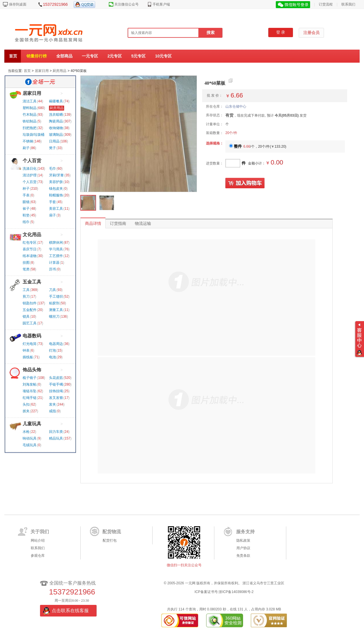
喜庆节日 (30, 249)
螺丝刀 (54, 317)
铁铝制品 (30, 121)
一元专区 (90, 56)
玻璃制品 (56, 135)
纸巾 (26, 222)
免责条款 (243, 556)
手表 (26, 195)
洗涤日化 (30, 169)
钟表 (26, 350)
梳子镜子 (30, 378)
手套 (52, 202)
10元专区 (164, 56)
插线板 (28, 357)
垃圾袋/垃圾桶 (33, 135)
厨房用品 (59, 71)
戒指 (52, 411)
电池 (52, 357)
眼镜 (26, 202)
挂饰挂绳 (56, 391)
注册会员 (312, 33)
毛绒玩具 (30, 445)
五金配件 (30, 310)
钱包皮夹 (56, 189)
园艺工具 (30, 323)
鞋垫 (26, 215)
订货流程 (326, 4)
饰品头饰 (32, 370)
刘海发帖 (30, 384)
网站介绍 (38, 540)
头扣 (26, 404)
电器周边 (56, 344)
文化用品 (32, 235)
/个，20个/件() (258, 147)
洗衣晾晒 (56, 115)
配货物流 (112, 532)
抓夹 (26, 411)
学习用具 (56, 249)
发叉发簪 (56, 398)
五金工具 (32, 282)
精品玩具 (56, 438)
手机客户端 (161, 4)
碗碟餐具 (56, 101)
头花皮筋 (56, 378)
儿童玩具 (32, 424)
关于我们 (40, 532)
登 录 (281, 32)
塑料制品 (30, 108)
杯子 (26, 189)
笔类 (26, 269)
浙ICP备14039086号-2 (236, 592)
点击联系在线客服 (70, 611)
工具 (26, 290)
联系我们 (348, 4)
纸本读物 (30, 256)
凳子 (52, 148)
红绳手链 (30, 398)
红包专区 (30, 243)
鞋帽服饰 (56, 195)
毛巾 (52, 169)
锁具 (26, 317)
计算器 (54, 263)
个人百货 (32, 161)
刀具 (52, 290)
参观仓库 (38, 556)
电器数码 (32, 336)
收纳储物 (56, 128)
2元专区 (115, 56)
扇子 (52, 215)
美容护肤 (56, 182)
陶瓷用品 (56, 121)
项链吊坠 (30, 391)
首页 (13, 56)
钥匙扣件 (30, 303)
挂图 (26, 263)
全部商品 (64, 56)
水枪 (26, 432)
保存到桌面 (18, 4)
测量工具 (56, 310)
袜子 (26, 209)
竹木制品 (30, 115)
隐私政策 (243, 540)
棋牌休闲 (56, 243)
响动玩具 (30, 438)
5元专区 (139, 56)
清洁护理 (30, 175)
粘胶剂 (54, 303)
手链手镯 (56, 384)
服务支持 (245, 532)
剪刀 (26, 297)
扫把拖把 (30, 128)
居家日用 (42, 71)
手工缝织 (56, 297)
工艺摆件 (56, 256)
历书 (52, 269)
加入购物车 (245, 183)
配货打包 (110, 540)
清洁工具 (30, 101)
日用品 (54, 141)
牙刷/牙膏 (56, 175)
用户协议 (243, 548)
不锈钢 (28, 141)
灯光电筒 (30, 344)
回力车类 (56, 432)
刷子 (26, 148)
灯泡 (52, 350)
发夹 (52, 404)
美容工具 (56, 209)
